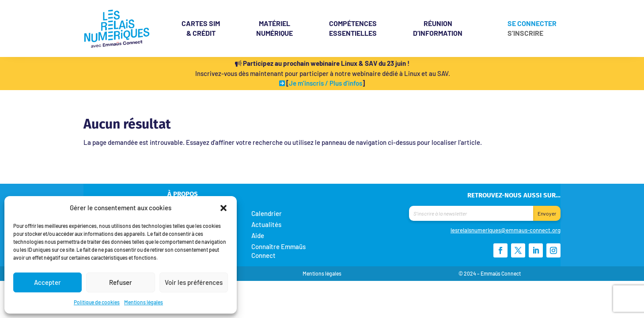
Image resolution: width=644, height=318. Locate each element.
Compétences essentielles (353, 28)
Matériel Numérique (275, 28)
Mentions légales (144, 302)
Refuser (121, 282)
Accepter (47, 282)
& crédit (201, 28)
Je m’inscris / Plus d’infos (326, 83)
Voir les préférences (194, 282)
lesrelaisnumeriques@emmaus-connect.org (506, 230)
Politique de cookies (97, 302)
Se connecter (532, 24)
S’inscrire (525, 33)
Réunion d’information (438, 28)
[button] (224, 208)
